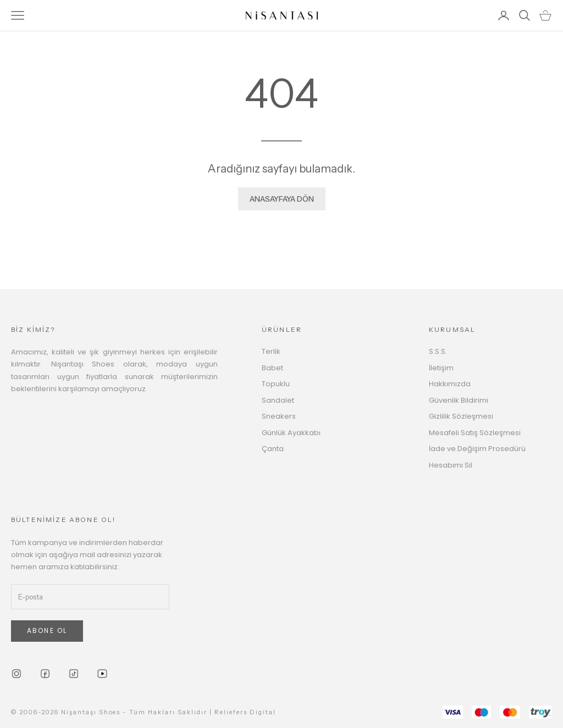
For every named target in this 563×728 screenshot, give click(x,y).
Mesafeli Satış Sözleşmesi (475, 433)
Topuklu (276, 384)
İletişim (441, 368)
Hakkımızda (450, 384)
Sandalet (278, 400)
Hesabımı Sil (451, 465)
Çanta (273, 449)
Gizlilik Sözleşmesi (461, 416)
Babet (272, 368)
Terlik (271, 351)
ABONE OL (47, 630)
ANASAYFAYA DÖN (282, 199)
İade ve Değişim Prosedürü (477, 449)
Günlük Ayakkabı (291, 433)
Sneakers (279, 416)
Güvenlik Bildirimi (459, 400)
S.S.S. (438, 351)
